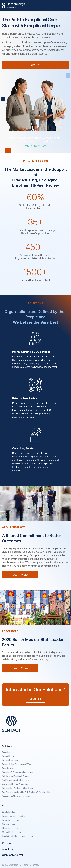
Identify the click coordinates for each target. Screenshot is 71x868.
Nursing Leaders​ (9, 824)
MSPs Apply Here (36, 146)
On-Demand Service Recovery (15, 780)
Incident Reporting (10, 760)
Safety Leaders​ (9, 812)
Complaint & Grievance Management (18, 772)
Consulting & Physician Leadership (17, 796)
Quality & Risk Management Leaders (17, 836)
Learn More (20, 575)
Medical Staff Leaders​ (11, 832)
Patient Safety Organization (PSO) (17, 764)
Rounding (6, 752)
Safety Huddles (9, 756)
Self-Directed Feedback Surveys (16, 776)
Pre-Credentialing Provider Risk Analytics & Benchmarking (26, 792)
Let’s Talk (35, 65)
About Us (7, 849)
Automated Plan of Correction (15, 784)
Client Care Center (13, 855)
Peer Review (7, 768)
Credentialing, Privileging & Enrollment (18, 788)
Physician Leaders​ (10, 828)
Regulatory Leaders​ (10, 820)
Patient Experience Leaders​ (14, 816)
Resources (8, 843)
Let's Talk (35, 699)
